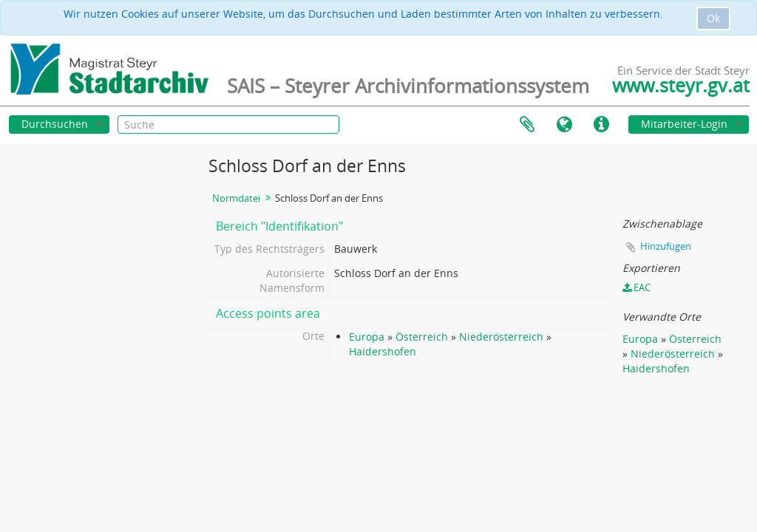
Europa (367, 337)
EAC (637, 287)
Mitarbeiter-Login (684, 124)
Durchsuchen (55, 124)
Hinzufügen (666, 246)
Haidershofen (383, 351)
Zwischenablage (527, 125)
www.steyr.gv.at (681, 85)
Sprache (564, 125)
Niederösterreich (501, 337)
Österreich (422, 337)
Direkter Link (601, 125)
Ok (713, 18)
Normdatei (236, 198)
